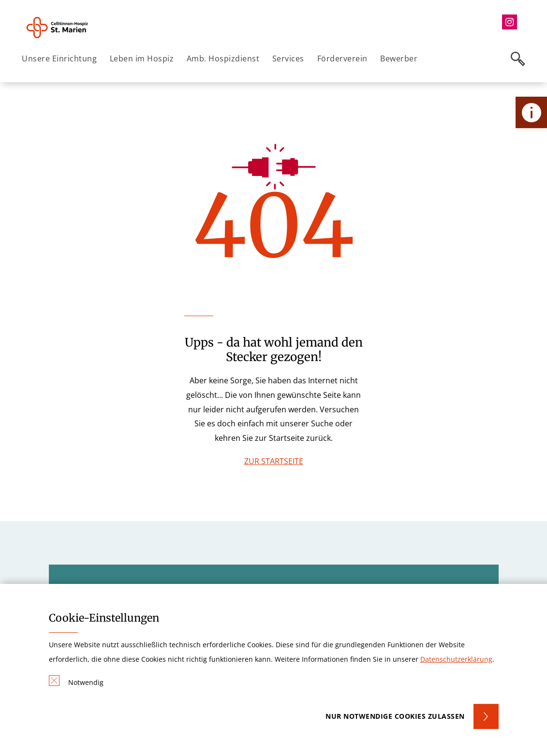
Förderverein (342, 58)
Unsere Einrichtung (59, 58)
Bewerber (399, 58)
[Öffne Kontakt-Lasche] (531, 112)
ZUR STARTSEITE (274, 461)
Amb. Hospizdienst (223, 58)
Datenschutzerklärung (456, 659)
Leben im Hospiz (142, 58)
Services (288, 58)
